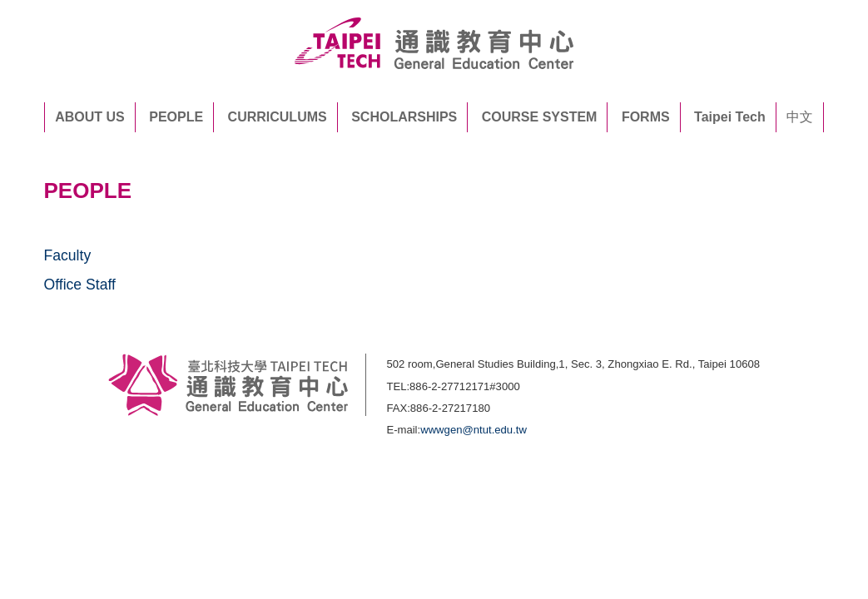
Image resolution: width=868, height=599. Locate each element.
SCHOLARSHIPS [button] (404, 117)
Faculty (68, 255)
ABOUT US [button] (90, 117)
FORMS (646, 117)
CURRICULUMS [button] (278, 117)
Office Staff (80, 285)
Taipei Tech (730, 117)
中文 (800, 117)
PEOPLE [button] (176, 117)
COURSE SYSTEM (540, 117)
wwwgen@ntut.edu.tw (474, 430)
